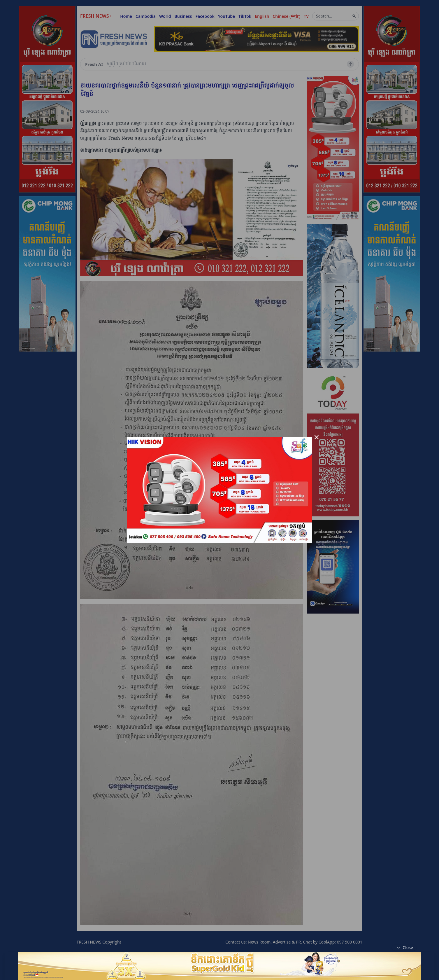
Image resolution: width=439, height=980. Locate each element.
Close (404, 948)
